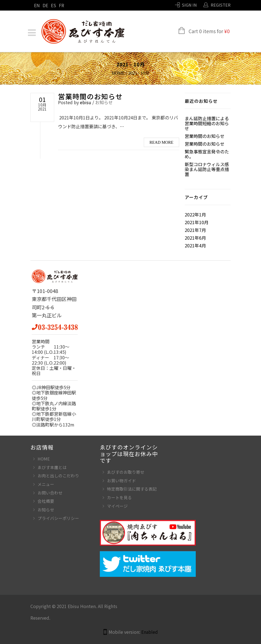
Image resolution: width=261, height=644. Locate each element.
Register (221, 5)
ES (53, 5)
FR (62, 5)
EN (37, 5)
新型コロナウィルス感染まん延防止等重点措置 (207, 169)
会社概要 (46, 501)
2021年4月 (195, 245)
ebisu (86, 102)
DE (45, 5)
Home (118, 73)
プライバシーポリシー (58, 518)
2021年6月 (195, 238)
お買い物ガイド (122, 481)
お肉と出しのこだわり (58, 476)
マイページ (117, 506)
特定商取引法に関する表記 (132, 489)
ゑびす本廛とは (52, 467)
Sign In (189, 5)
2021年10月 (197, 222)
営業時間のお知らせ (90, 96)
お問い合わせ (50, 493)
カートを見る (119, 497)
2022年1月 (195, 214)
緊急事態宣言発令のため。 (207, 154)
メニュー (46, 484)
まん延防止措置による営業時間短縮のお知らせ (207, 123)
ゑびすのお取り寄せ (126, 472)
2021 (133, 73)
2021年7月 (195, 230)
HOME (44, 459)
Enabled (150, 632)
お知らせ (104, 102)
